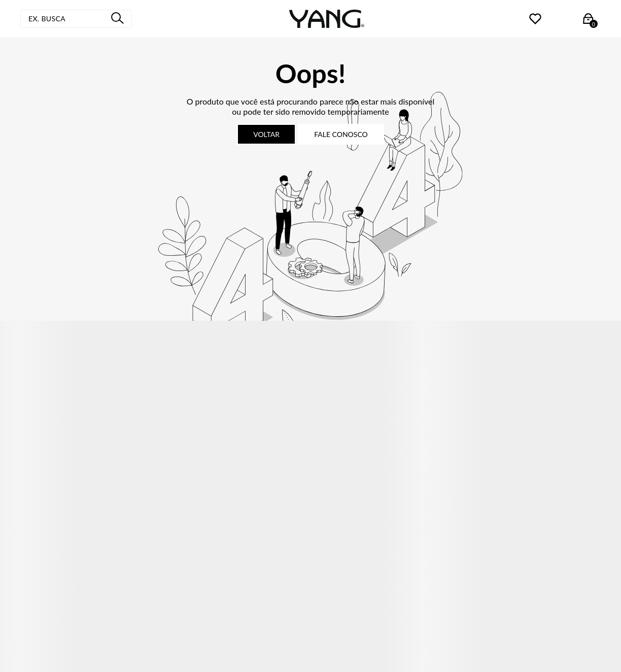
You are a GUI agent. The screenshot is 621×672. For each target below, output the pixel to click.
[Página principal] (327, 19)
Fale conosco (341, 134)
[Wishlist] (535, 19)
